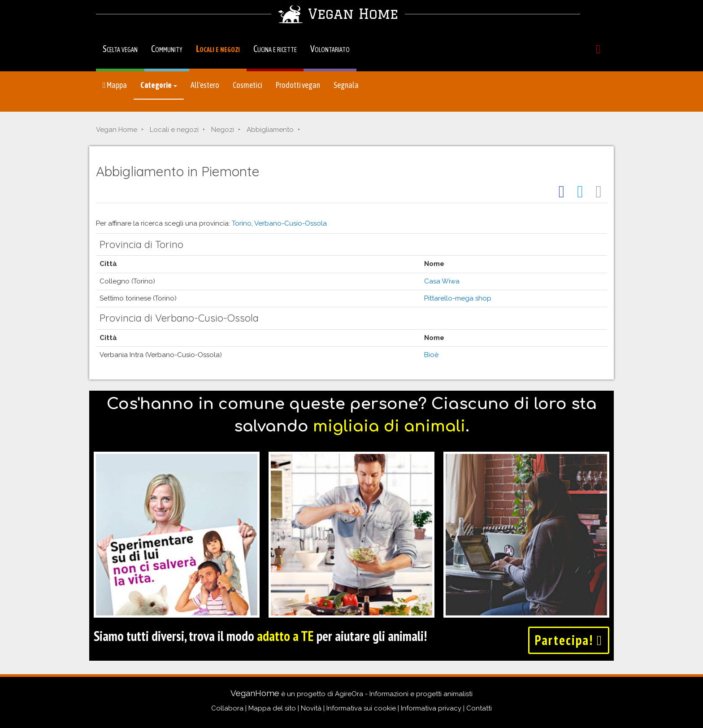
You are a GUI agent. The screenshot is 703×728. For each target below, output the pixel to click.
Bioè (431, 355)
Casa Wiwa (442, 281)
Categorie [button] (159, 85)
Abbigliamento (270, 130)
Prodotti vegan (298, 85)
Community (167, 49)
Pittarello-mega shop (458, 298)
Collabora (227, 708)
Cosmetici (247, 85)
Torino (242, 223)
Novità (311, 708)
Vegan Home (117, 130)
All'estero (205, 85)
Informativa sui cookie (361, 708)
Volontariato (330, 49)
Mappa (115, 85)
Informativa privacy (431, 708)
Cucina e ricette (275, 49)
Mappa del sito (272, 708)
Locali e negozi (218, 49)
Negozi (223, 130)
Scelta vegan (120, 49)
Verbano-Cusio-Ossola (291, 223)
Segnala (346, 85)
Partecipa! (569, 640)
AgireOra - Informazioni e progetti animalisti (404, 694)
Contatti (479, 708)
